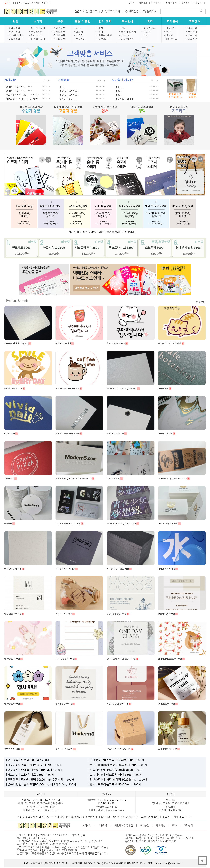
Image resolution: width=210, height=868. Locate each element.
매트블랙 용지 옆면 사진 (118, 568)
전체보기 (48, 80)
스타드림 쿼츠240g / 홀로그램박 (122, 523)
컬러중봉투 (59, 32)
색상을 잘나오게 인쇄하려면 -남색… (23, 99)
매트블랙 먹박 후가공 (65, 568)
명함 (15, 21)
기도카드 (171, 28)
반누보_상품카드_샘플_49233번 (121, 659)
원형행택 (8, 523)
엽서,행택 (105, 21)
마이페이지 (156, 3)
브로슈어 (81, 39)
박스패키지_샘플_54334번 (119, 749)
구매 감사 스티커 (63, 343)
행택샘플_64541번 (13, 749)
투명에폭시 (9, 478)
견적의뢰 (151, 11)
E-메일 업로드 (88, 11)
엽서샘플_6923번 (12, 704)
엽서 (101, 28)
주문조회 (186, 3)
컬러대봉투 (59, 35)
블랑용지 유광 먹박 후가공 (68, 433)
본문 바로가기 (0, 0)
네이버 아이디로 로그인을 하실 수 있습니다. (32, 3)
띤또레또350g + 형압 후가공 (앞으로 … (74, 478)
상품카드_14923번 (166, 613)
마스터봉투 (59, 39)
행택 (101, 32)
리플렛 (79, 35)
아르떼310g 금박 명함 (168, 523)
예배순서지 (172, 39)
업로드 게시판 (112, 11)
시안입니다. (119, 86)
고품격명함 (14, 39)
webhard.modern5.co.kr (113, 800)
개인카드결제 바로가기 (171, 810)
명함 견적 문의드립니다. (71, 90)
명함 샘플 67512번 (13, 613)
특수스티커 (37, 32)
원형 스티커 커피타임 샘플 (68, 388)
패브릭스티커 (38, 39)
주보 (168, 32)
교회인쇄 (172, 21)
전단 (78, 28)
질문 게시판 (45, 800)
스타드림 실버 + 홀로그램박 (68, 523)
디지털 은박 (163, 388)
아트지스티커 (38, 28)
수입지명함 (14, 28)
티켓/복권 (104, 39)
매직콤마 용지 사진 (13, 568)
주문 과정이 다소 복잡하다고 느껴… (22, 95)
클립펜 (147, 32)
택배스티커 (37, 35)
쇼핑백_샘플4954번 (64, 749)
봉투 (60, 21)
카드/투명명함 (16, 35)
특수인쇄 (127, 21)
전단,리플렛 (83, 21)
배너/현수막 (127, 39)
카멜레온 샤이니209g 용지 (16, 343)
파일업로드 (203, 89)
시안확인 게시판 (122, 80)
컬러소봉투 (59, 28)
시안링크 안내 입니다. (124, 99)
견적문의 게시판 (29, 800)
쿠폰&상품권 (105, 35)
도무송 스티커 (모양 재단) (170, 343)
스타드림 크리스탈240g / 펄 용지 (122, 388)
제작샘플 (133, 11)
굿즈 (150, 21)
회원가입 (143, 3)
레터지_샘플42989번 (65, 659)
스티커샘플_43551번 (167, 749)
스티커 (38, 21)
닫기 (194, 37)
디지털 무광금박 (165, 433)
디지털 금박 (10, 433)
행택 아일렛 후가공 (115, 433)
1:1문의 (56, 800)
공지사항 (192, 28)
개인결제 (198, 3)
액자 (146, 35)
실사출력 (126, 35)
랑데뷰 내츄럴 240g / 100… (19, 90)
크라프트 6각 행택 (64, 613)
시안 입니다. (119, 90)
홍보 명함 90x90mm (116, 343)
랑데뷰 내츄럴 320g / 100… (19, 86)
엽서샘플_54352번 (64, 704)
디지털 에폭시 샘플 (167, 568)
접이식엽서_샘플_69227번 (170, 659)
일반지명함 (14, 32)
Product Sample (17, 301)
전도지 (169, 35)
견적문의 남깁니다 (68, 99)
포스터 (79, 32)
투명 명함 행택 (113, 478)
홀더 (123, 28)
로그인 (132, 3)
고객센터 (195, 21)
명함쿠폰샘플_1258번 (117, 613)
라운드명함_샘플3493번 (118, 704)
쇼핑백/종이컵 (129, 32)
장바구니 (170, 3)
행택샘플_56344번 (166, 704)
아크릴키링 (149, 28)
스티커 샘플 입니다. (13, 388)
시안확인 (203, 74)
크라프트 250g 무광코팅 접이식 (172, 478)
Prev (8, 59)
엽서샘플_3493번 (12, 659)
